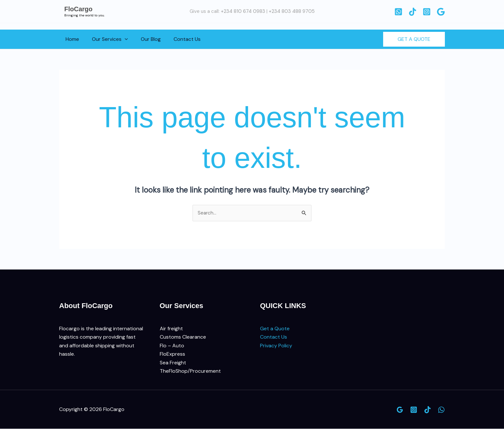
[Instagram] (427, 12)
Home (71, 39)
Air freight (171, 329)
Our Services (106, 39)
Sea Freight (173, 363)
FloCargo (78, 9)
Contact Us (178, 39)
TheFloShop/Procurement (190, 371)
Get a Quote (275, 329)
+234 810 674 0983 (243, 11)
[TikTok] (413, 12)
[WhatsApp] (398, 12)
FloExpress (172, 354)
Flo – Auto (172, 346)
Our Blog (144, 39)
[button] (121, 39)
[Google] (441, 12)
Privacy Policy (276, 346)
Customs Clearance (183, 337)
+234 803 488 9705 (292, 11)
